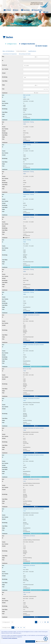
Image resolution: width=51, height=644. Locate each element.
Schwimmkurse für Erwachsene (10, 54)
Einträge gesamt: (6, 622)
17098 (24, 430)
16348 (24, 219)
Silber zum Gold (27, 95)
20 (13, 628)
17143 (24, 457)
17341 (24, 317)
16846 (24, 294)
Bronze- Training (27, 145)
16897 (24, 97)
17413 (24, 481)
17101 (24, 511)
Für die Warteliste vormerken (36, 120)
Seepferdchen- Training (28, 122)
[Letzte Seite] (48, 622)
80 (21, 628)
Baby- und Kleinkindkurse (8, 51)
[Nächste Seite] (45, 622)
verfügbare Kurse (11, 44)
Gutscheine (25, 10)
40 (16, 628)
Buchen (36, 142)
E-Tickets (7, 10)
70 (12, 622)
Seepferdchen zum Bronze (29, 536)
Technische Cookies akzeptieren (10, 638)
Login (46, 12)
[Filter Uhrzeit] (36, 73)
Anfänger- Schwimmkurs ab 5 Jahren (31, 315)
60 (18, 628)
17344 (24, 371)
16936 (24, 124)
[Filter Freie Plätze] (36, 81)
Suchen (36, 93)
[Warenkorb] (40, 12)
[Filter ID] (36, 61)
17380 (24, 594)
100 (24, 628)
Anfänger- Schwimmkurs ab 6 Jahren (31, 398)
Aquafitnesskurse (32, 51)
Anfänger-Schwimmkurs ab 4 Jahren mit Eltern (33, 345)
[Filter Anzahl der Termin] (36, 69)
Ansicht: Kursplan (41, 46)
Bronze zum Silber (27, 369)
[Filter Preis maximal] (36, 89)
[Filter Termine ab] (36, 65)
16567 (24, 147)
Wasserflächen (37, 10)
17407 (24, 400)
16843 (24, 174)
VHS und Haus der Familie (25, 54)
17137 (24, 347)
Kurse (16, 10)
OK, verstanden (30, 641)
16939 (24, 271)
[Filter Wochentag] (36, 77)
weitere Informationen (42, 641)
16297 (24, 196)
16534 (24, 242)
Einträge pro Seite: (7, 628)
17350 (24, 567)
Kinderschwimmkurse (21, 51)
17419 (24, 538)
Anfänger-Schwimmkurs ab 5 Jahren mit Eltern (33, 428)
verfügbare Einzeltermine (27, 44)
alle (36, 57)
